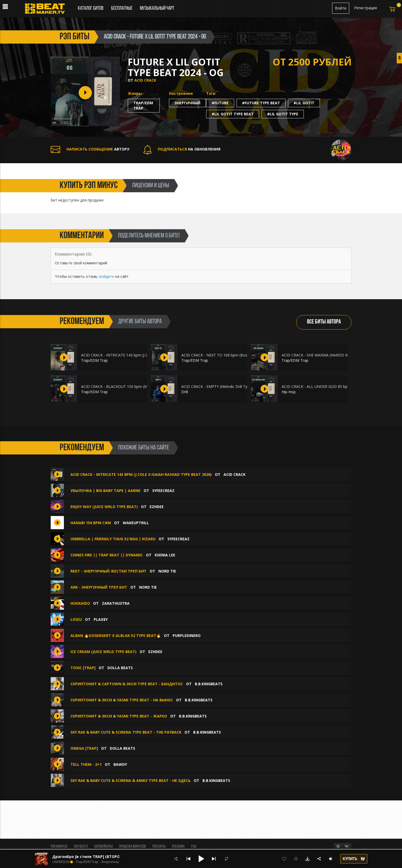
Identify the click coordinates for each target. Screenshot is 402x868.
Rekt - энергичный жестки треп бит (108, 571)
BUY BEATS (81, 847)
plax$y (101, 619)
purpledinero (187, 635)
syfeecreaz (163, 491)
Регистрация (366, 8)
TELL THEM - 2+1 (86, 764)
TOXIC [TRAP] (83, 668)
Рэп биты (159, 847)
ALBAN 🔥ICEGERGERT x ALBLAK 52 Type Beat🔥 (116, 635)
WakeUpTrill (136, 523)
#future (220, 103)
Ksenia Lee (165, 555)
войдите (107, 276)
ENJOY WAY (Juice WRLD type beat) (104, 507)
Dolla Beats (120, 668)
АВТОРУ (90, 149)
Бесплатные (122, 8)
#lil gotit (304, 103)
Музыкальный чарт (157, 8)
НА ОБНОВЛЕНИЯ (182, 149)
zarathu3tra (116, 603)
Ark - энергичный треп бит (99, 587)
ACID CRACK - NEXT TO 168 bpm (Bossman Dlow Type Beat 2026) (239, 355)
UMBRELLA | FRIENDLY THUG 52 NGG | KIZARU (113, 539)
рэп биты (75, 37)
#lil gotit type (283, 114)
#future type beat (261, 103)
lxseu (76, 619)
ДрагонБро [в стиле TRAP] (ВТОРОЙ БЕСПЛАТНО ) (101, 857)
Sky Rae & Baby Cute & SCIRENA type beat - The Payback (126, 732)
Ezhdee (157, 507)
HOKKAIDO (80, 603)
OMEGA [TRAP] (84, 748)
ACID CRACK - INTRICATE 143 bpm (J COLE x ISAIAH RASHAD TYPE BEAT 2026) (141, 474)
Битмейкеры (103, 847)
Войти (341, 8)
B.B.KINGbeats (209, 684)
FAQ (194, 847)
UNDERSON (61, 862)
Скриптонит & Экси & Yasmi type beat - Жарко (119, 716)
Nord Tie (167, 571)
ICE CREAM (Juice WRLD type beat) (103, 652)
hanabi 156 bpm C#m (91, 523)
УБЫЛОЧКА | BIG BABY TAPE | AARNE (105, 491)
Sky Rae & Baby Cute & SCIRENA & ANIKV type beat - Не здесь (131, 780)
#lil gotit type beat (233, 114)
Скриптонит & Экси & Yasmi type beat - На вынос (122, 700)
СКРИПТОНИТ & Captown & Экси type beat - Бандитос (127, 684)
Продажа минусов (133, 847)
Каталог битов (91, 8)
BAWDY (120, 764)
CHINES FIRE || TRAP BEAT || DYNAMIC (107, 555)
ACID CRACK (145, 80)
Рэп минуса (59, 847)
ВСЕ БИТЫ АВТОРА (324, 322)
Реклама (178, 847)
